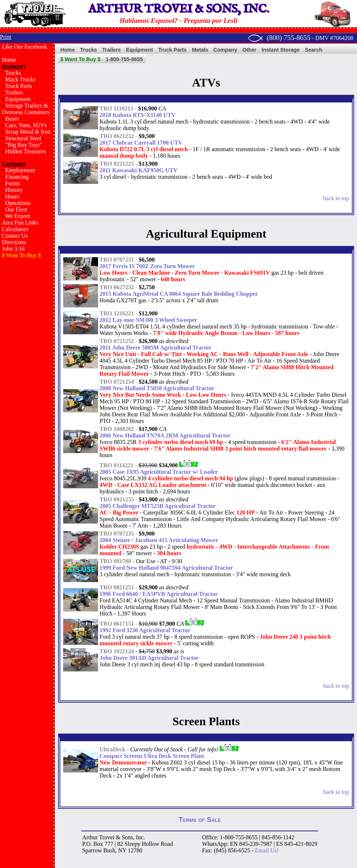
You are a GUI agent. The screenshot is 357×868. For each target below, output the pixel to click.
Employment (20, 170)
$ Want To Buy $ (80, 59)
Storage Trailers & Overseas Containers (26, 109)
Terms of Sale (200, 819)
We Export (17, 216)
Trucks (13, 73)
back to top (336, 198)
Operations (18, 203)
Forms (13, 183)
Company (226, 50)
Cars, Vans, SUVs (26, 125)
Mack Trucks (20, 79)
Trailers (14, 92)
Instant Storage (281, 50)
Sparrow (92, 850)
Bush (109, 850)
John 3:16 (13, 249)
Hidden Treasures (25, 151)
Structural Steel (23, 138)
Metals (200, 50)
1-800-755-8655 (124, 59)
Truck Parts (19, 86)
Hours (12, 196)
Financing (17, 177)
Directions (14, 242)
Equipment (18, 99)
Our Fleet (16, 209)
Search (313, 50)
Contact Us (15, 236)
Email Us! (267, 850)
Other (250, 50)
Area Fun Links (20, 223)
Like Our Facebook (24, 47)
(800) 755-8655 (289, 38)
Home (9, 60)
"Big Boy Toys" (23, 145)
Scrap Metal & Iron (28, 132)
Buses (12, 119)
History (14, 190)
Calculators (15, 229)
